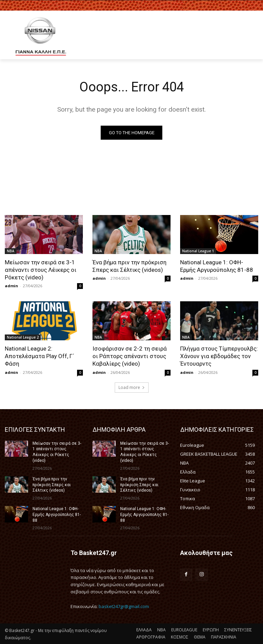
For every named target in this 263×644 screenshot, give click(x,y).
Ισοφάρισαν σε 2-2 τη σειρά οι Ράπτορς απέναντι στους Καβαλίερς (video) (130, 356)
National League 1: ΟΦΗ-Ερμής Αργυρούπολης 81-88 (217, 266)
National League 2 (23, 337)
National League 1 (198, 251)
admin (11, 286)
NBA (11, 251)
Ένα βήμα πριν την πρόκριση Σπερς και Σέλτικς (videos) (129, 266)
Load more (132, 387)
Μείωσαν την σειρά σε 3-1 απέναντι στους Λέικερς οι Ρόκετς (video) (41, 270)
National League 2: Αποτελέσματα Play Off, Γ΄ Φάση (39, 356)
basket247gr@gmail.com (124, 606)
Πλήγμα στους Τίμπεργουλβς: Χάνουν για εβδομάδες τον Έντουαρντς (219, 356)
